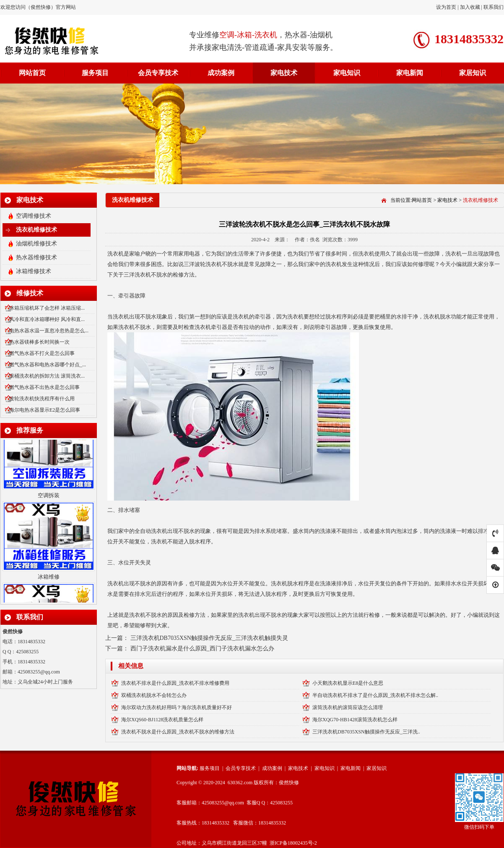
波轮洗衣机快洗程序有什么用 (42, 399)
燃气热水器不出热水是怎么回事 (44, 387)
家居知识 (473, 73)
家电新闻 (410, 73)
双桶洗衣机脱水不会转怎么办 (154, 695)
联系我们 (494, 7)
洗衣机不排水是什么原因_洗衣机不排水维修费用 (175, 683)
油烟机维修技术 (36, 244)
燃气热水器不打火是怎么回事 (42, 353)
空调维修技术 (34, 216)
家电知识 (347, 73)
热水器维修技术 (36, 257)
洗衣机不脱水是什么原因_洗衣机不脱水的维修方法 (178, 732)
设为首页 (447, 7)
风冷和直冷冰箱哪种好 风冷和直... (47, 319)
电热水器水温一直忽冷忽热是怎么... (49, 331)
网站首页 (32, 73)
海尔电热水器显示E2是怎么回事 (45, 410)
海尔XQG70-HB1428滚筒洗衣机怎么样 (355, 720)
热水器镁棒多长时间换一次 (39, 342)
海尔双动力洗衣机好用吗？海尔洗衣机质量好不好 (177, 707)
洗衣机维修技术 (36, 230)
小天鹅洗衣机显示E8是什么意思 (348, 683)
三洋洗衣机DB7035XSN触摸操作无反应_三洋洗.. (366, 732)
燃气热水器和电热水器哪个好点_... (48, 365)
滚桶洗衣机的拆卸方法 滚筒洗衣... (47, 376)
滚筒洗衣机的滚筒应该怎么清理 (348, 707)
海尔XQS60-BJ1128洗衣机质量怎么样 (162, 720)
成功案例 (221, 73)
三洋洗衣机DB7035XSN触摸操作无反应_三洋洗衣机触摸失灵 (209, 638)
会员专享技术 (158, 73)
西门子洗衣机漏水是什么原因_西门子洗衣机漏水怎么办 (202, 648)
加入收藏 (470, 7)
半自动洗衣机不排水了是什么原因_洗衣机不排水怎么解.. (375, 695)
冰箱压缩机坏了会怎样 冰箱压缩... (47, 308)
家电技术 (284, 73)
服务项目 (95, 73)
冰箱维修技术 (34, 271)
